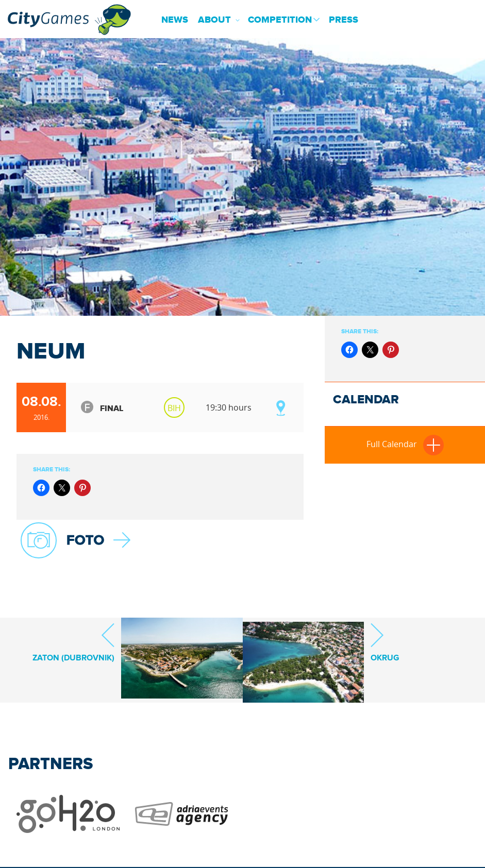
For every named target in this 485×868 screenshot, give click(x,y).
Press (344, 20)
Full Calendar (405, 444)
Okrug (385, 642)
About (214, 20)
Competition (280, 20)
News (175, 20)
